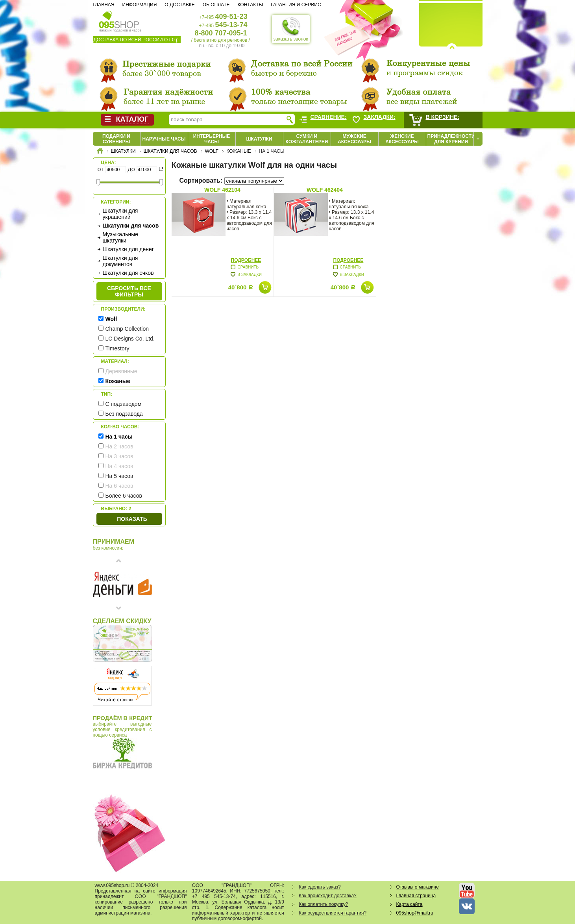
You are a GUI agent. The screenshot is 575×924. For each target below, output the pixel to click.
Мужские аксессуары (354, 139)
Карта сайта (410, 904)
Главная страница (416, 896)
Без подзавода (124, 414)
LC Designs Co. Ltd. (130, 339)
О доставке (179, 5)
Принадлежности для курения (451, 139)
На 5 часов (119, 476)
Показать (132, 519)
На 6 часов (119, 486)
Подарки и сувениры (116, 139)
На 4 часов (119, 466)
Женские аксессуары (402, 139)
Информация (140, 5)
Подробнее (246, 260)
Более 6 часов (124, 496)
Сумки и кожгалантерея (307, 139)
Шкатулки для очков (128, 273)
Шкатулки (259, 139)
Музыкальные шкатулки (121, 237)
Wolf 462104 (222, 190)
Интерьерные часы (212, 139)
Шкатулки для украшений (120, 214)
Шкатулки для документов (120, 261)
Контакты (250, 5)
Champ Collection (127, 329)
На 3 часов (119, 456)
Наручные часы (164, 139)
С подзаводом (124, 404)
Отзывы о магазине (418, 887)
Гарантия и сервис (296, 5)
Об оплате (216, 5)
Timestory (117, 348)
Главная (104, 5)
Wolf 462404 (325, 190)
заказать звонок (291, 29)
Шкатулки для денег (128, 249)
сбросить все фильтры (129, 291)
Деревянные (121, 371)
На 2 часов (119, 446)
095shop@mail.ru (415, 913)
